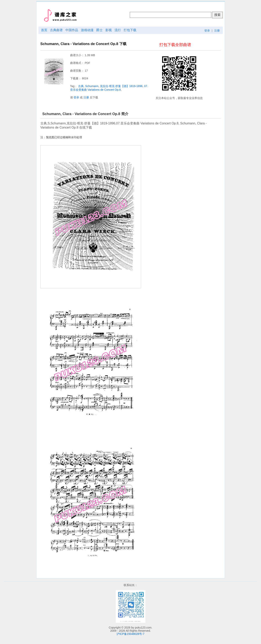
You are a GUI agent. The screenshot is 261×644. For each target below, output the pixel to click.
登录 (207, 31)
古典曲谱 (56, 30)
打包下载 (130, 30)
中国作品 (72, 30)
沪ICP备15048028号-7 (130, 634)
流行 (118, 30)
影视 (109, 30)
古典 (81, 86)
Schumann (92, 86)
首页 (44, 30)
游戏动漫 (87, 30)
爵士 (99, 30)
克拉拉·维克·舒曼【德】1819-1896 (121, 86)
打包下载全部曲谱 (175, 45)
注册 (217, 31)
